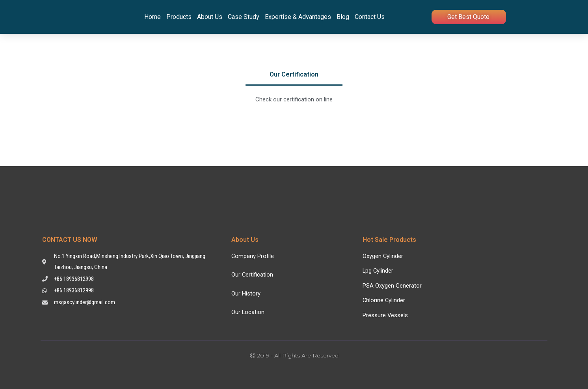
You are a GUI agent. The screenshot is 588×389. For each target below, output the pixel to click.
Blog (343, 17)
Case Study (244, 17)
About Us (210, 17)
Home (153, 17)
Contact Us (370, 17)
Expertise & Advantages (298, 17)
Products (179, 17)
